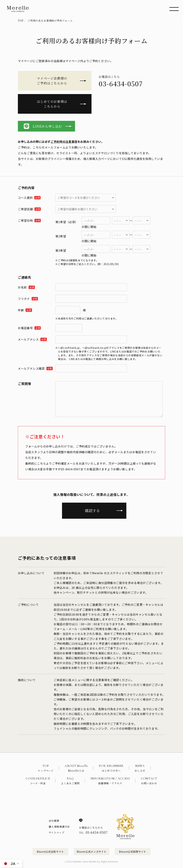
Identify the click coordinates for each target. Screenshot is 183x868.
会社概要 (54, 821)
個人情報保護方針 (59, 827)
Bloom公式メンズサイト (91, 852)
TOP (21, 21)
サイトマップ (56, 832)
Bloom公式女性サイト (50, 852)
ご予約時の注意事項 (64, 142)
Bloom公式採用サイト (133, 852)
